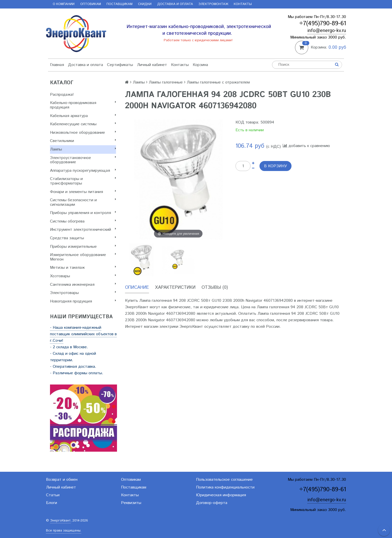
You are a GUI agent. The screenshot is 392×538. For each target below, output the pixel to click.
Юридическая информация (221, 495)
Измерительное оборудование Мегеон (83, 257)
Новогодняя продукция (83, 301)
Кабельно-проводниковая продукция (83, 105)
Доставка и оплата (175, 4)
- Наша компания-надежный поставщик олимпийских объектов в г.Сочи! (83, 334)
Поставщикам (119, 4)
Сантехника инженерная (83, 285)
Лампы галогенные (166, 82)
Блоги (51, 503)
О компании (64, 4)
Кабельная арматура (83, 116)
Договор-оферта (212, 503)
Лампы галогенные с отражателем (218, 82)
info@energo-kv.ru (327, 31)
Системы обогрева (83, 221)
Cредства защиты (83, 238)
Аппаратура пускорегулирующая (83, 171)
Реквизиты (131, 503)
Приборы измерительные (83, 247)
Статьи (53, 495)
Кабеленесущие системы (83, 124)
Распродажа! (62, 95)
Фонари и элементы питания (83, 192)
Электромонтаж (213, 4)
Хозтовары (83, 276)
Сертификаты (120, 65)
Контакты (243, 4)
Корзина (200, 65)
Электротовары (83, 293)
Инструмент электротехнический (83, 230)
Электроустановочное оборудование (83, 160)
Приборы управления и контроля (83, 213)
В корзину (275, 166)
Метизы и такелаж (83, 268)
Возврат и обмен (62, 480)
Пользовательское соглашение (224, 480)
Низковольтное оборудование (83, 133)
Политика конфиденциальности (225, 487)
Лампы (83, 149)
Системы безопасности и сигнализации (83, 202)
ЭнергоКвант (60, 521)
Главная (57, 65)
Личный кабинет (152, 65)
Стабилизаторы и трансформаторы (83, 181)
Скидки (145, 4)
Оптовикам (91, 4)
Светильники (83, 141)
